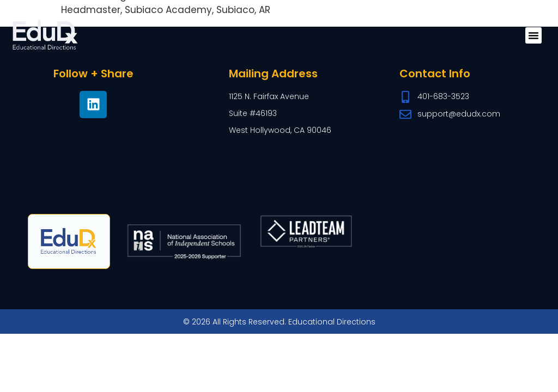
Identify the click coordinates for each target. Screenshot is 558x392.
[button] (533, 35)
